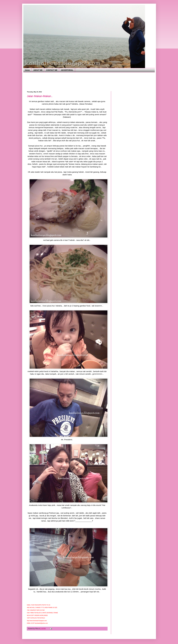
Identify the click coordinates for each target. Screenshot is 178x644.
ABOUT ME (38, 70)
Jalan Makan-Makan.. (40, 96)
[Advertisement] (71, 81)
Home (27, 70)
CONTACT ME (52, 70)
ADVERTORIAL (67, 70)
